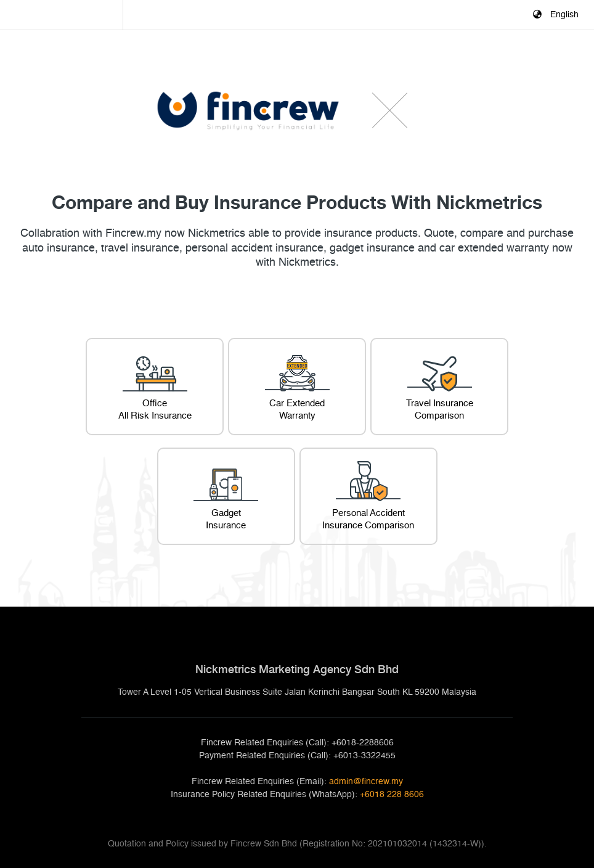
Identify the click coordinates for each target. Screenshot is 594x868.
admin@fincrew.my (366, 782)
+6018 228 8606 (392, 795)
